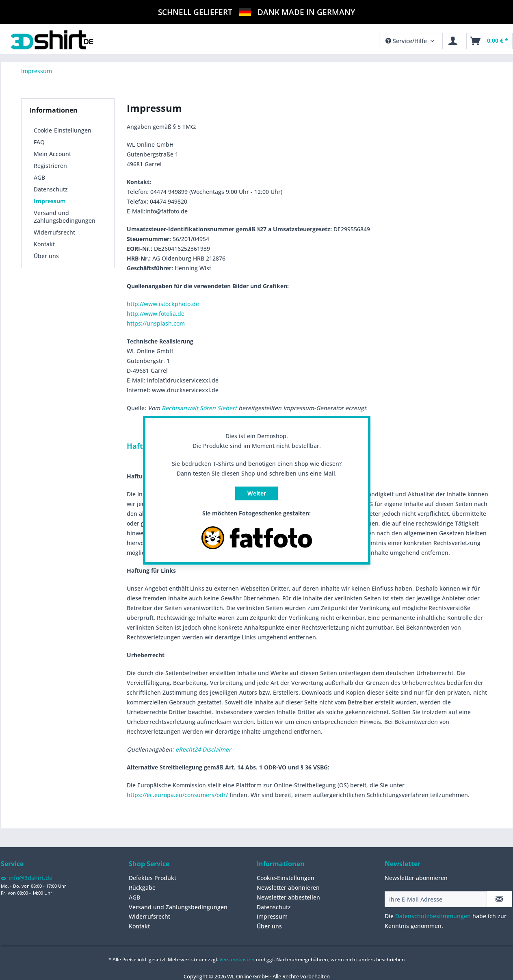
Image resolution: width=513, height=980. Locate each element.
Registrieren (50, 166)
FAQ (39, 142)
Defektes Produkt (153, 878)
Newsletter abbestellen (288, 897)
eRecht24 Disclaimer (203, 749)
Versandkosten (237, 959)
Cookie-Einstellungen (63, 130)
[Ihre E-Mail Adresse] (436, 899)
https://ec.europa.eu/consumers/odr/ (177, 795)
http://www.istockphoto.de (163, 304)
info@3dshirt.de (30, 878)
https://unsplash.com (156, 323)
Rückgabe (142, 888)
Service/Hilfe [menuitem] (407, 41)
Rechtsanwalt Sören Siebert (199, 408)
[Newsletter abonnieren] (499, 899)
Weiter (257, 493)
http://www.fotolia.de (156, 314)
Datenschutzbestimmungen (433, 916)
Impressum (50, 201)
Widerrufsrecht (54, 232)
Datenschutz (51, 189)
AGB (39, 177)
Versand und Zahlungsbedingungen (65, 217)
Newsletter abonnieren (288, 888)
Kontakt (44, 244)
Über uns (46, 256)
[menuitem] (489, 41)
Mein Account (52, 154)
